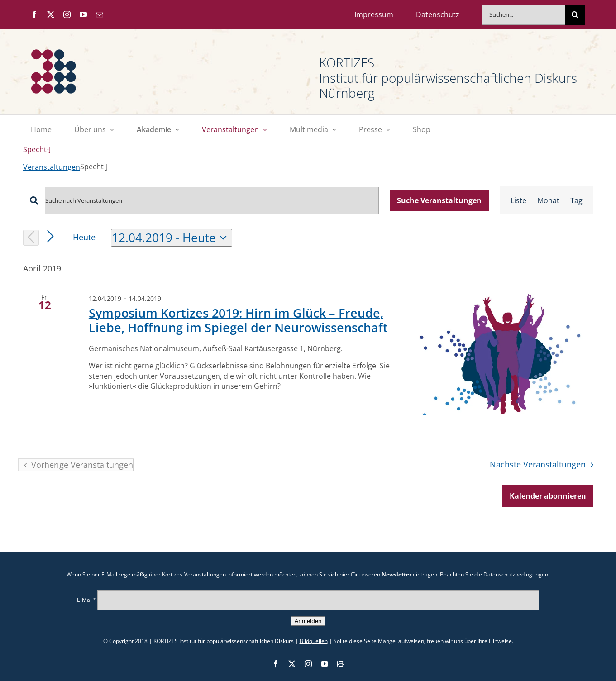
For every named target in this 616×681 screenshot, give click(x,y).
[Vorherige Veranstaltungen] (31, 238)
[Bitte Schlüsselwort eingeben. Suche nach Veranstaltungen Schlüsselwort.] (212, 200)
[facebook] (34, 14)
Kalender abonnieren (548, 496)
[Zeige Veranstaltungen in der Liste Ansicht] (518, 200)
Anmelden (308, 621)
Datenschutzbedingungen (516, 574)
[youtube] (83, 14)
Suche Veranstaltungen (439, 200)
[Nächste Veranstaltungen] (50, 237)
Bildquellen (314, 641)
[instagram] (67, 14)
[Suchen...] (523, 15)
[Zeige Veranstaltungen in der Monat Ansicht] (548, 200)
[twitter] (51, 14)
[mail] (100, 14)
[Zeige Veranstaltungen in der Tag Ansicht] (576, 200)
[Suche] (575, 15)
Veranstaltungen (52, 167)
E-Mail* (86, 599)
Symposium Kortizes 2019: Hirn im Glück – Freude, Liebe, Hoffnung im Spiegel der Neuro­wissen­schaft (238, 320)
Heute (84, 237)
